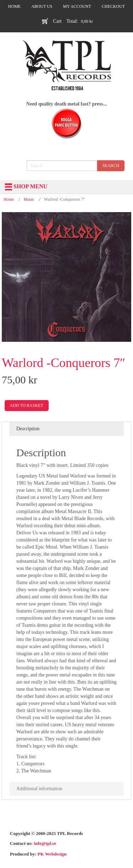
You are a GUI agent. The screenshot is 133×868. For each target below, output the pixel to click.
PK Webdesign (52, 854)
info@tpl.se (45, 843)
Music (29, 199)
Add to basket (27, 405)
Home (9, 199)
